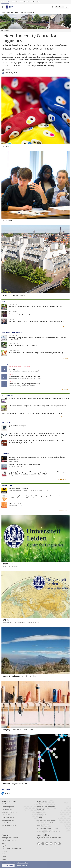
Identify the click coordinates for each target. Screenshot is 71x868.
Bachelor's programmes (9, 804)
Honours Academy (43, 826)
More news (66, 327)
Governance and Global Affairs (46, 807)
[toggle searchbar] (52, 7)
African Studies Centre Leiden (46, 823)
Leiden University (5, 2)
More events (65, 389)
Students (13, 2)
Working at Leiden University (10, 838)
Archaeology (41, 804)
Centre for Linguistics (11, 73)
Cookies (4, 857)
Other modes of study (8, 818)
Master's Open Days (8, 823)
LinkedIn (6, 793)
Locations (5, 851)
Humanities (10, 12)
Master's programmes (8, 807)
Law (39, 812)
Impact (4, 846)
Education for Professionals (10, 812)
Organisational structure (30, 2)
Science (40, 818)
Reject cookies (22, 865)
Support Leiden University (9, 840)
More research (65, 417)
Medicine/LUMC (42, 815)
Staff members (19, 2)
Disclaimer (5, 854)
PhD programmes (7, 809)
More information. (23, 863)
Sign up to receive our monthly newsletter (49, 838)
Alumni (4, 843)
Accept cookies (8, 865)
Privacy (4, 859)
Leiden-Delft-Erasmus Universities (11, 849)
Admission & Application (9, 826)
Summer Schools (7, 815)
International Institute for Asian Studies (48, 831)
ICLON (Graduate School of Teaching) (48, 828)
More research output (63, 479)
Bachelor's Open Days (8, 820)
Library (38, 2)
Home (3, 12)
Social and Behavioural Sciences (46, 820)
